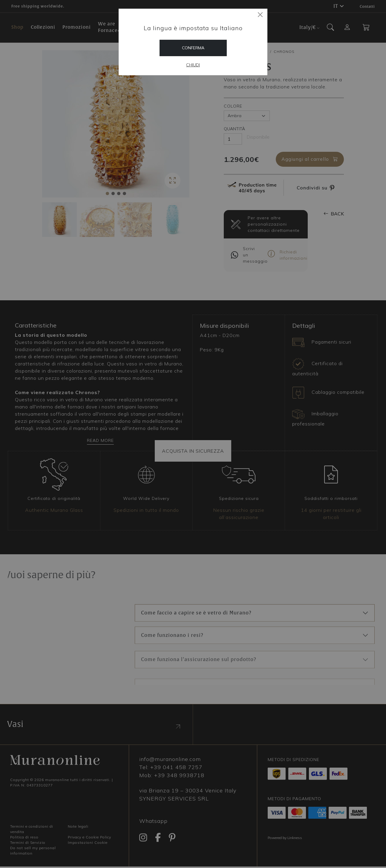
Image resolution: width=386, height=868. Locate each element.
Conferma (193, 48)
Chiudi (193, 65)
